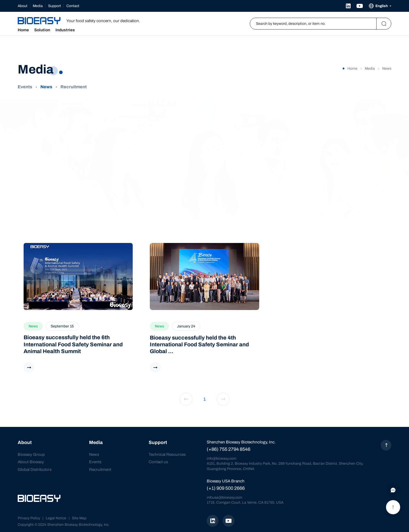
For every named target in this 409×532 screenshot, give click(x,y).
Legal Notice (56, 518)
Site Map (79, 518)
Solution (42, 30)
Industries (65, 30)
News (46, 87)
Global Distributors (35, 470)
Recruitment (74, 87)
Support (55, 6)
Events (25, 87)
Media (38, 6)
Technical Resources (167, 455)
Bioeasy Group (31, 455)
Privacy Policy (29, 518)
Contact (73, 6)
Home (23, 30)
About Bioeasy (31, 462)
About (23, 6)
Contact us (158, 462)
